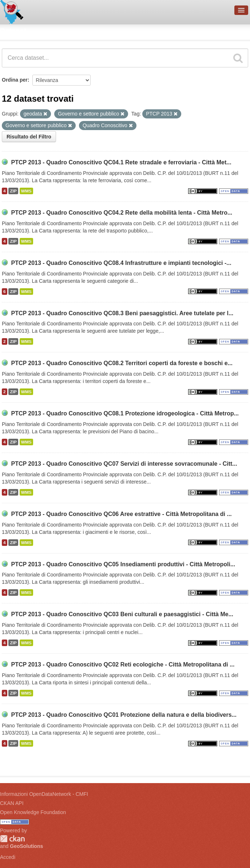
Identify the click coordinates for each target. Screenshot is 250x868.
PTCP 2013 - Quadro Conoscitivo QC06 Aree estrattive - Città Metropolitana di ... (121, 514)
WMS (26, 191)
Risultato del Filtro (29, 137)
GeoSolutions (26, 846)
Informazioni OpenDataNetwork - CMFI (44, 794)
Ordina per (15, 80)
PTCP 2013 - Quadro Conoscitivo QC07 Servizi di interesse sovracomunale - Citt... (124, 464)
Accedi (8, 857)
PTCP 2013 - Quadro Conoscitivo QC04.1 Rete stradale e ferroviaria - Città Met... (121, 162)
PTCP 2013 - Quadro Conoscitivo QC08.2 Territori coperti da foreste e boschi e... (122, 363)
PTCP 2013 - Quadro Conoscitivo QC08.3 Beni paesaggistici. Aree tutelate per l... (122, 313)
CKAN (12, 839)
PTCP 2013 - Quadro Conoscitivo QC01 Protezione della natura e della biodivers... (124, 715)
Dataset (13, 31)
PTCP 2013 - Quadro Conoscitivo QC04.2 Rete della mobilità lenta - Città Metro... (122, 213)
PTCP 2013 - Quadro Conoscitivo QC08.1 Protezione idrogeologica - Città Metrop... (125, 413)
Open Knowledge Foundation (33, 812)
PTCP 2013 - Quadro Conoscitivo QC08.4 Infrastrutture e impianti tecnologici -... (121, 263)
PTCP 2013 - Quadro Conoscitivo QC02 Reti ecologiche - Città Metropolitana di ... (123, 664)
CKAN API (12, 803)
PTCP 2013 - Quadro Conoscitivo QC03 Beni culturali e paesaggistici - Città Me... (122, 614)
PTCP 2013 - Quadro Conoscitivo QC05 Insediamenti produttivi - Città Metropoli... (123, 564)
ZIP (13, 191)
